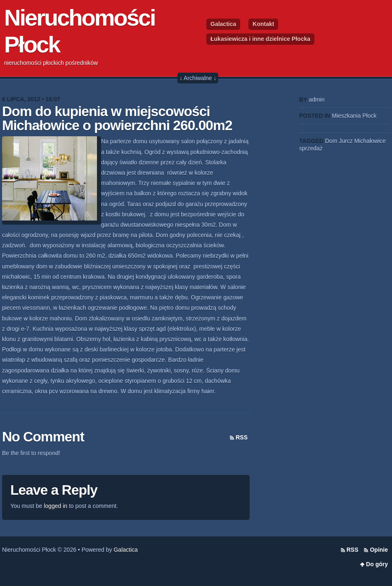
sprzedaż (311, 148)
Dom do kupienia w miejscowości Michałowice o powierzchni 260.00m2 (117, 118)
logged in (55, 506)
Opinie (379, 550)
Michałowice (370, 141)
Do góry (377, 564)
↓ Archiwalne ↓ (198, 78)
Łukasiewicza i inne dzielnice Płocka (260, 39)
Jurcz (346, 141)
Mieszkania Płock (354, 116)
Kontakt (263, 24)
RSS (242, 437)
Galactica (223, 24)
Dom (331, 141)
